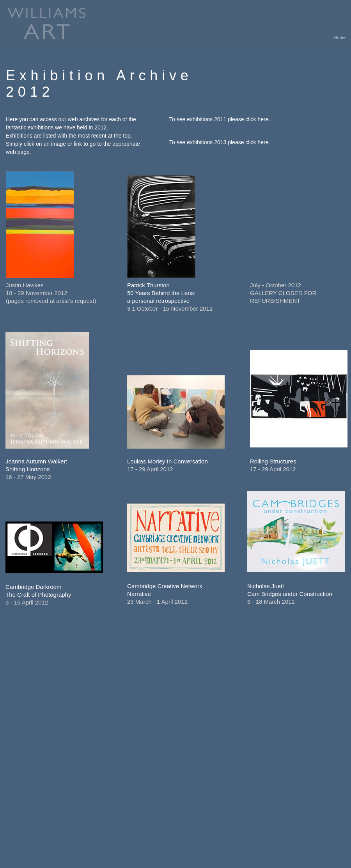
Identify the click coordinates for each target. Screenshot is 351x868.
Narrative (139, 594)
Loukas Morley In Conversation (168, 461)
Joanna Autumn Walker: (36, 461)
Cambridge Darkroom (33, 587)
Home (340, 37)
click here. (258, 119)
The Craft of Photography (38, 595)
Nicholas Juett (266, 586)
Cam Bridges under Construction (290, 594)
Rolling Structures (273, 461)
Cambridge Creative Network (165, 586)
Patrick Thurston (148, 285)
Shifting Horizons (27, 469)
